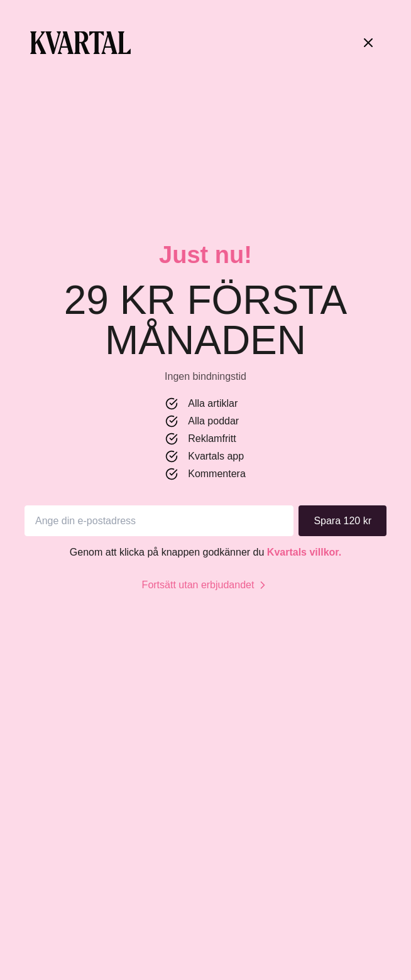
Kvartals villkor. (304, 552)
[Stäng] (368, 43)
